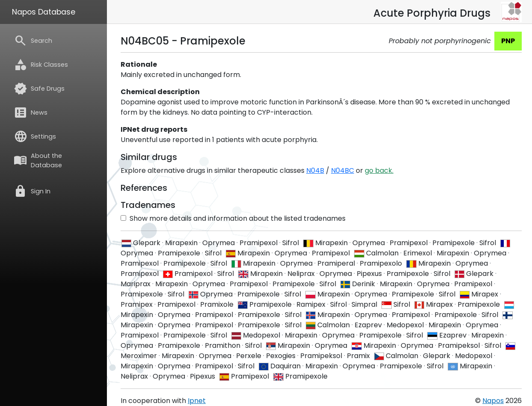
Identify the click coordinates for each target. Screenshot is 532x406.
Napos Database (44, 12)
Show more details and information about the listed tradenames (233, 218)
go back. (379, 170)
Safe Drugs (39, 89)
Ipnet (197, 401)
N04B (315, 170)
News (31, 113)
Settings (35, 136)
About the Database (38, 160)
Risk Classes (41, 65)
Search (33, 41)
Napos (493, 401)
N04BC (343, 170)
